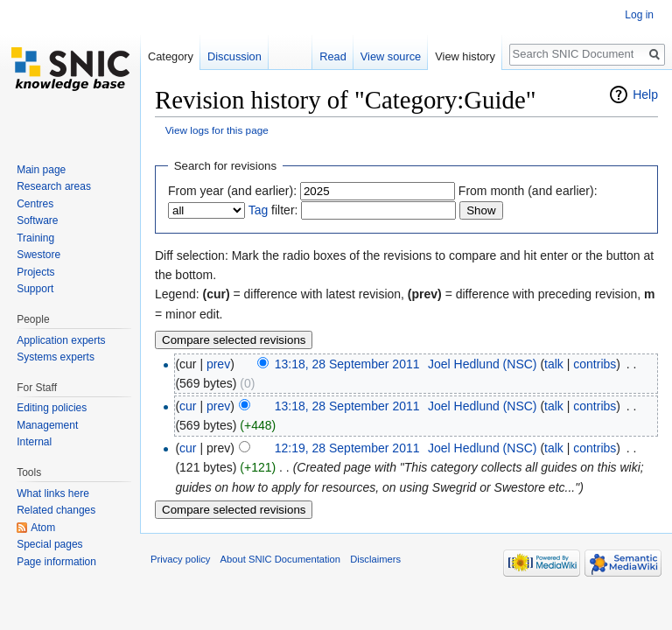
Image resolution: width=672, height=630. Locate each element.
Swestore (38, 255)
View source (391, 56)
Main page (41, 170)
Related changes (56, 510)
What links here (53, 493)
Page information (56, 562)
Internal (34, 442)
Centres (35, 204)
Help (645, 94)
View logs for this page (217, 130)
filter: (273, 210)
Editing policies (52, 408)
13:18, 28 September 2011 (347, 364)
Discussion (234, 56)
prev (218, 364)
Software (37, 220)
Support (35, 289)
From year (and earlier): (232, 191)
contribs (595, 364)
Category (171, 56)
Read (333, 56)
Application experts (61, 340)
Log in (639, 15)
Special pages (49, 544)
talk (554, 364)
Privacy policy (180, 559)
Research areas (54, 186)
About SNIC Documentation (280, 559)
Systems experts (56, 357)
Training (35, 238)
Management (47, 425)
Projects (35, 272)
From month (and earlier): (528, 191)
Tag (259, 210)
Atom (43, 528)
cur (188, 406)
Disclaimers (375, 559)
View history (465, 56)
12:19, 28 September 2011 (347, 448)
